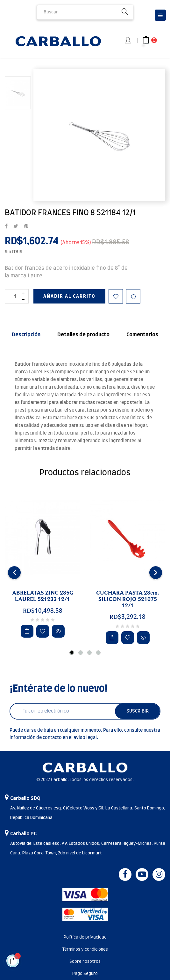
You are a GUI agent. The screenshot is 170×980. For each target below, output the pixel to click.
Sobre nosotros (85, 962)
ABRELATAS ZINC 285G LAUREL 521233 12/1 (43, 596)
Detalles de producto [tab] (83, 335)
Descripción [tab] (26, 335)
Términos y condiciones (85, 950)
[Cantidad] (17, 296)
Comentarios (142, 335)
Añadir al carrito (69, 296)
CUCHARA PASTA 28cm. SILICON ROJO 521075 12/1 (128, 599)
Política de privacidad (85, 937)
